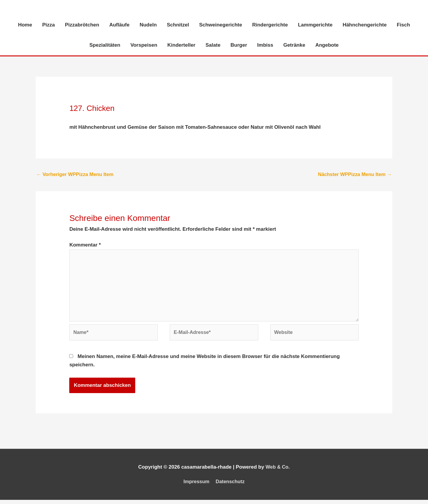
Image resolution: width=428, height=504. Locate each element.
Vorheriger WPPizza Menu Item (76, 175)
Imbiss (265, 45)
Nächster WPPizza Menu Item (353, 175)
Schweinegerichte (221, 25)
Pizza (49, 25)
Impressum (196, 486)
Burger (239, 45)
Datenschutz (231, 486)
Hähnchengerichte (365, 25)
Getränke (294, 45)
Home (25, 25)
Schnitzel (178, 25)
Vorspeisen (144, 45)
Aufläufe (119, 25)
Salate (213, 45)
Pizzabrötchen (82, 25)
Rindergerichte (270, 25)
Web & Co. (278, 471)
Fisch (403, 25)
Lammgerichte (315, 25)
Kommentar (85, 246)
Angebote (327, 45)
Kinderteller (181, 45)
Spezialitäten (105, 45)
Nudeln (148, 25)
